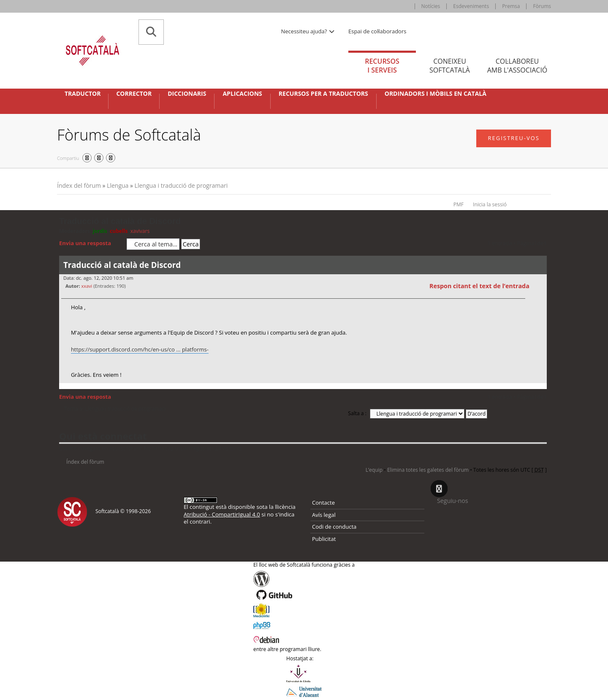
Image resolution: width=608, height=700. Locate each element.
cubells (119, 231)
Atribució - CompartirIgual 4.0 (222, 514)
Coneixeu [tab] (450, 66)
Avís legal (324, 515)
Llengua (118, 185)
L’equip (374, 470)
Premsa (511, 6)
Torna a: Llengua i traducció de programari (115, 409)
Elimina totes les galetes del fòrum (428, 470)
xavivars (140, 231)
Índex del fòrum (79, 185)
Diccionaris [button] (187, 94)
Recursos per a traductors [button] (323, 94)
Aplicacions (242, 94)
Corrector (134, 94)
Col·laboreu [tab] (517, 66)
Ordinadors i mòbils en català (436, 94)
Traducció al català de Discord (120, 221)
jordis (100, 231)
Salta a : (357, 413)
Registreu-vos (514, 138)
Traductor (83, 94)
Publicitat (324, 539)
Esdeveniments (471, 6)
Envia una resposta (91, 243)
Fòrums (542, 6)
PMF (459, 204)
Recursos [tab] (382, 66)
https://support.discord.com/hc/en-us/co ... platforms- (140, 349)
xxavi (87, 286)
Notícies (431, 6)
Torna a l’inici (540, 388)
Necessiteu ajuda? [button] (308, 31)
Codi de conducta (334, 527)
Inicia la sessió (490, 204)
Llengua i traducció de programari (181, 185)
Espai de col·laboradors (377, 31)
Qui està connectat (103, 436)
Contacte (323, 503)
